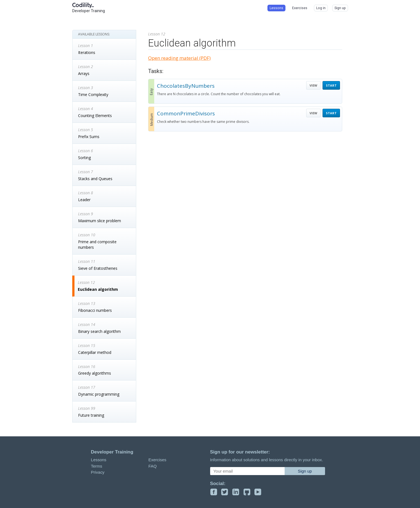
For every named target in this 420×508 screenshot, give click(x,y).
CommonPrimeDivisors (186, 113)
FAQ (153, 466)
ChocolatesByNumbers (186, 86)
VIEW (313, 85)
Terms (96, 466)
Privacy (98, 472)
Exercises (157, 460)
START (331, 85)
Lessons (99, 460)
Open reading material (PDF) (179, 58)
